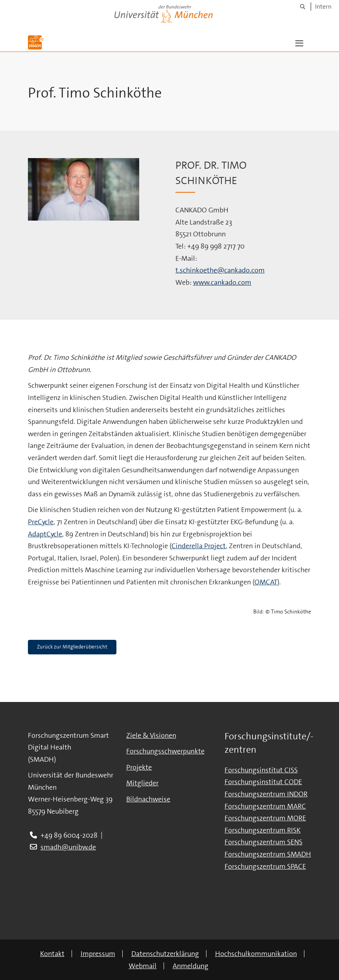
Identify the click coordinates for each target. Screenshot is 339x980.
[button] (299, 42)
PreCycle (41, 522)
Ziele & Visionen (151, 735)
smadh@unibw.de (68, 847)
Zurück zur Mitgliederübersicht (72, 647)
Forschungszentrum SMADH (268, 854)
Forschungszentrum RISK (263, 830)
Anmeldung (191, 966)
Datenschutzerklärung (165, 954)
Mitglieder (142, 783)
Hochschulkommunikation (256, 954)
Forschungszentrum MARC (265, 806)
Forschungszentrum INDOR (266, 794)
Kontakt (52, 954)
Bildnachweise (148, 799)
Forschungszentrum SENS (263, 842)
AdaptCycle (45, 534)
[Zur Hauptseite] (36, 42)
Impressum (98, 954)
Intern (323, 6)
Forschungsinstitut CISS (261, 770)
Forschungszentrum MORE (265, 818)
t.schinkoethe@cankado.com (220, 270)
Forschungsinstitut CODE (263, 782)
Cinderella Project (199, 546)
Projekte (139, 767)
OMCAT (266, 582)
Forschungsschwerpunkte (165, 751)
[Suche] (303, 6)
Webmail (143, 966)
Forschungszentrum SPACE (265, 866)
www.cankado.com (222, 282)
